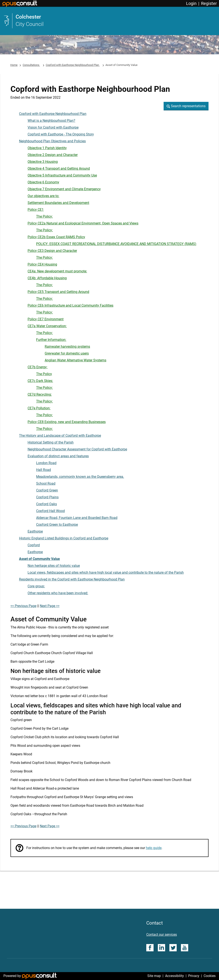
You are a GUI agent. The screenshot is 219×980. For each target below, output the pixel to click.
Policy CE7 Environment (46, 319)
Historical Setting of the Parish (51, 442)
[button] (186, 106)
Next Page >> (50, 606)
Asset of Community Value (39, 559)
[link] (109, 21)
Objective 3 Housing (43, 162)
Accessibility (175, 976)
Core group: (36, 586)
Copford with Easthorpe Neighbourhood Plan (73, 65)
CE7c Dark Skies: (40, 381)
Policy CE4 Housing (42, 264)
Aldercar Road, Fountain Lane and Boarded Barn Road (77, 518)
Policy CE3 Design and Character (52, 251)
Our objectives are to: (43, 196)
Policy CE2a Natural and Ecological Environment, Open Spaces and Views (83, 223)
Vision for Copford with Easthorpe (53, 127)
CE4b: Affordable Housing (47, 278)
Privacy (194, 976)
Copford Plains (47, 497)
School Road (46, 483)
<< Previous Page (23, 606)
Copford (34, 545)
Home (14, 65)
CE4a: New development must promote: (57, 271)
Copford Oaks (47, 504)
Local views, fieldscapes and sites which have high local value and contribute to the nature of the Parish (106, 572)
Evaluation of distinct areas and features (58, 456)
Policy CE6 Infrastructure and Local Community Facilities (70, 305)
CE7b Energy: (38, 367)
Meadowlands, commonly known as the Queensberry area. (80, 477)
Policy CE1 (36, 210)
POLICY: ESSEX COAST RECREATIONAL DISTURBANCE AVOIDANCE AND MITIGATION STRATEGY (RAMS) (116, 244)
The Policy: (44, 216)
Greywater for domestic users (67, 353)
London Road (46, 463)
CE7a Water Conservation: (47, 326)
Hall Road (44, 470)
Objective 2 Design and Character (53, 155)
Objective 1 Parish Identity (47, 148)
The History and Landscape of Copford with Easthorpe (60, 436)
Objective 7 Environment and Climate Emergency (64, 189)
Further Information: (51, 340)
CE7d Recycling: (40, 394)
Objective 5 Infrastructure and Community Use (62, 175)
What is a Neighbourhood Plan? (51, 121)
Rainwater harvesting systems (67, 347)
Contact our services (162, 935)
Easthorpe (35, 531)
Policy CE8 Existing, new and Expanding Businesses (67, 422)
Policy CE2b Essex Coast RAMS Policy (56, 237)
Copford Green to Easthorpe (57, 525)
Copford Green (47, 490)
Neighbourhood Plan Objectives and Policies (52, 141)
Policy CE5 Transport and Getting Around (58, 292)
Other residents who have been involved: (58, 593)
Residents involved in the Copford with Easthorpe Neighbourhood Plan (72, 579)
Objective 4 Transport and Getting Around (59, 169)
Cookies (210, 976)
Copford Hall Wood (50, 511)
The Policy (44, 374)
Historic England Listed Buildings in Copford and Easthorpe (64, 538)
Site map (154, 976)
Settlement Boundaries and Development (58, 203)
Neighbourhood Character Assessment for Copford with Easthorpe (77, 449)
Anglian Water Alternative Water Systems (75, 360)
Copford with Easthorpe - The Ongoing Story (61, 134)
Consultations (31, 65)
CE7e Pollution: (39, 408)
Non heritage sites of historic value (54, 566)
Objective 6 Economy (43, 182)
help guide (154, 848)
